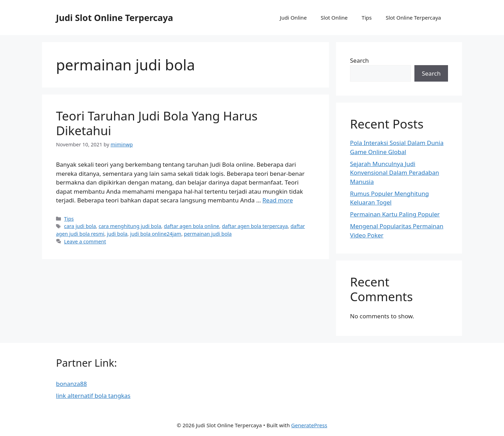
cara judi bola (80, 226)
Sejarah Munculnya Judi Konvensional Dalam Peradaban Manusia (394, 173)
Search (359, 60)
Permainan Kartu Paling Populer (395, 214)
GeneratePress (309, 425)
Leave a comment (85, 241)
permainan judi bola (208, 234)
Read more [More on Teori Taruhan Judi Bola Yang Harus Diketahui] (278, 200)
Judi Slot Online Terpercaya (114, 18)
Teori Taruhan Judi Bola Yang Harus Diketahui (157, 123)
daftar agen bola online (191, 226)
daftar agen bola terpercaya (255, 226)
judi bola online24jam (156, 234)
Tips (367, 18)
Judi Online (293, 18)
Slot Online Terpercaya (413, 18)
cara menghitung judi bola (130, 226)
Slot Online (334, 18)
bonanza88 (71, 384)
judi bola (117, 234)
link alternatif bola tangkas (93, 396)
